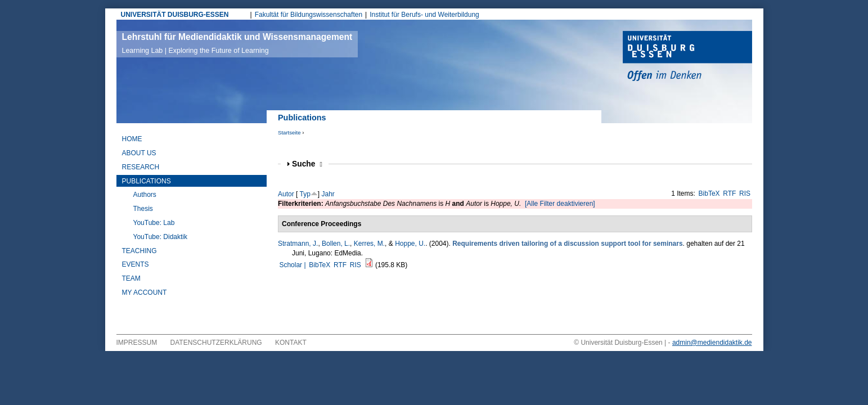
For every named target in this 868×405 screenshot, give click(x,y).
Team (131, 278)
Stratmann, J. (298, 244)
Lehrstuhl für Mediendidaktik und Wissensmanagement (237, 43)
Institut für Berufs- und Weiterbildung (424, 15)
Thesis (143, 209)
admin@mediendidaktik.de (712, 343)
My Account (145, 292)
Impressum (137, 343)
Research (141, 167)
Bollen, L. (336, 244)
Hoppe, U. (410, 244)
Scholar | (293, 265)
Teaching (140, 251)
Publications (147, 181)
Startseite (289, 132)
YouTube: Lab (154, 223)
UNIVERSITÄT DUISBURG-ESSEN (175, 15)
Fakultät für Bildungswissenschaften (309, 15)
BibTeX (709, 193)
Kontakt (291, 343)
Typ (305, 194)
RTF (729, 193)
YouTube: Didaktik (161, 237)
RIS (745, 193)
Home (132, 139)
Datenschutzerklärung (216, 343)
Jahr (328, 194)
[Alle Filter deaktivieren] (560, 204)
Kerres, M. (369, 244)
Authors (145, 195)
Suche (307, 164)
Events (136, 264)
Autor (286, 194)
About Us (139, 153)
